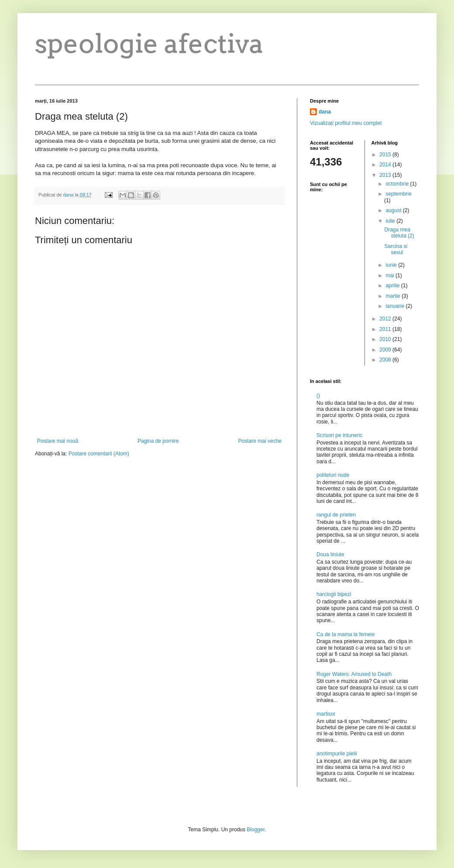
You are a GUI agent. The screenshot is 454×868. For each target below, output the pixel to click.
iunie (392, 265)
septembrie (398, 194)
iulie (391, 221)
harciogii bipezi (334, 594)
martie (394, 296)
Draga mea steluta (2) (399, 233)
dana (325, 112)
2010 (386, 339)
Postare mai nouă (58, 441)
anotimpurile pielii (337, 754)
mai (390, 276)
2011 (386, 329)
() (318, 396)
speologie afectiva (149, 43)
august (394, 210)
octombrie (398, 184)
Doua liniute (330, 555)
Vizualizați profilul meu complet (346, 123)
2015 (386, 155)
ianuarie (396, 306)
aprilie (393, 286)
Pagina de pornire (158, 441)
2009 (386, 350)
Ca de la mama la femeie (346, 634)
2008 (386, 360)
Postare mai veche (260, 441)
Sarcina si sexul (396, 249)
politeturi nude (333, 475)
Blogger (256, 830)
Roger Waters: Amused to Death (354, 674)
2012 (386, 319)
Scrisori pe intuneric (339, 435)
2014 (386, 165)
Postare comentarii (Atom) (99, 454)
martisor (326, 714)
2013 (386, 175)
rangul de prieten (336, 515)
